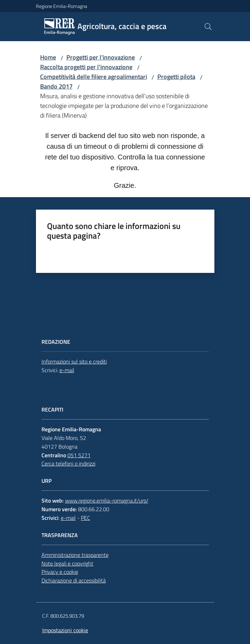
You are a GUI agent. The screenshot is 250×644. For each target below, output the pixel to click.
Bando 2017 (56, 86)
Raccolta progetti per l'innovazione (86, 67)
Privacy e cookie (60, 572)
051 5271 (79, 455)
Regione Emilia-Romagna (62, 6)
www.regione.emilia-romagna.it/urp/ (107, 500)
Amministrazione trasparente (75, 555)
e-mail (67, 370)
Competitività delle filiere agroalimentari (94, 77)
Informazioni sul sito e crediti (74, 361)
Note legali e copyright (67, 563)
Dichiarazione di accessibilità (74, 580)
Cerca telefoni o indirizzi (68, 463)
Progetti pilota (176, 77)
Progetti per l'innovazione (101, 57)
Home (48, 57)
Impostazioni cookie (65, 630)
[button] (208, 27)
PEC (86, 518)
